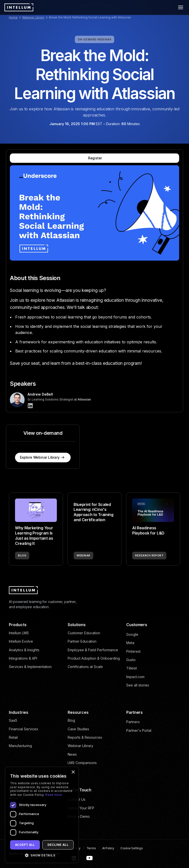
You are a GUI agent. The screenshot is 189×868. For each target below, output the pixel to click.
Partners (133, 722)
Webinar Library (33, 17)
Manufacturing (20, 746)
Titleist (132, 668)
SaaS (13, 720)
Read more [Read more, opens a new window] (54, 795)
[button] (42, 855)
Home (13, 17)
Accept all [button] (25, 845)
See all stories (138, 685)
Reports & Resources (85, 737)
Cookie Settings (132, 848)
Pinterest (133, 651)
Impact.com (135, 677)
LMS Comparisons (82, 763)
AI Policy (108, 848)
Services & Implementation (30, 667)
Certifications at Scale (85, 667)
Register (95, 158)
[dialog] (42, 815)
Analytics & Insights (24, 650)
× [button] (73, 772)
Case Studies (78, 729)
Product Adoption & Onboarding (94, 658)
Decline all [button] (58, 845)
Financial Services (24, 729)
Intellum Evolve (21, 641)
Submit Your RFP (81, 808)
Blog (71, 720)
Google (132, 634)
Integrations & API (23, 658)
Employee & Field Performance (93, 650)
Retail (13, 737)
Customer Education (84, 633)
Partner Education (82, 641)
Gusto (131, 660)
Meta (130, 643)
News (72, 754)
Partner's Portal (139, 730)
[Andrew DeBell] (30, 406)
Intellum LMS (19, 633)
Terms (91, 848)
